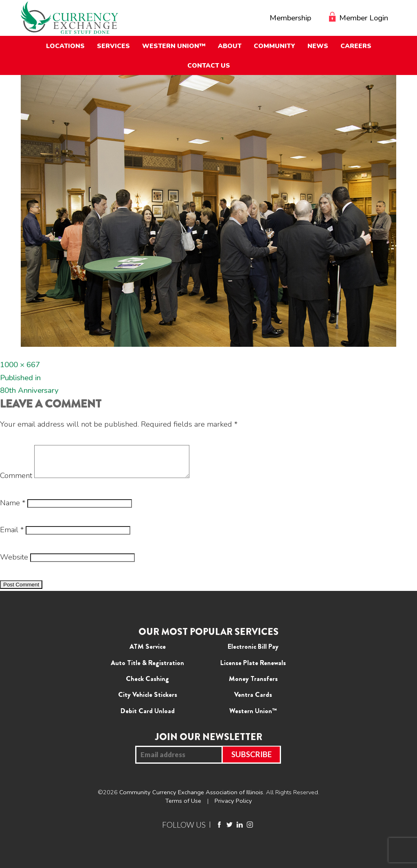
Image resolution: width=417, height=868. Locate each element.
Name (13, 509)
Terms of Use (183, 807)
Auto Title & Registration (147, 669)
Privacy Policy (233, 807)
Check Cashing (147, 685)
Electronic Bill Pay (253, 652)
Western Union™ (253, 717)
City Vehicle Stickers (148, 701)
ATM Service (148, 652)
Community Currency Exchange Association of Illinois (191, 798)
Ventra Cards (253, 701)
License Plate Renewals (253, 669)
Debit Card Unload (148, 717)
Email (12, 536)
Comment (16, 482)
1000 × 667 (20, 365)
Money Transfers (253, 685)
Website (14, 563)
